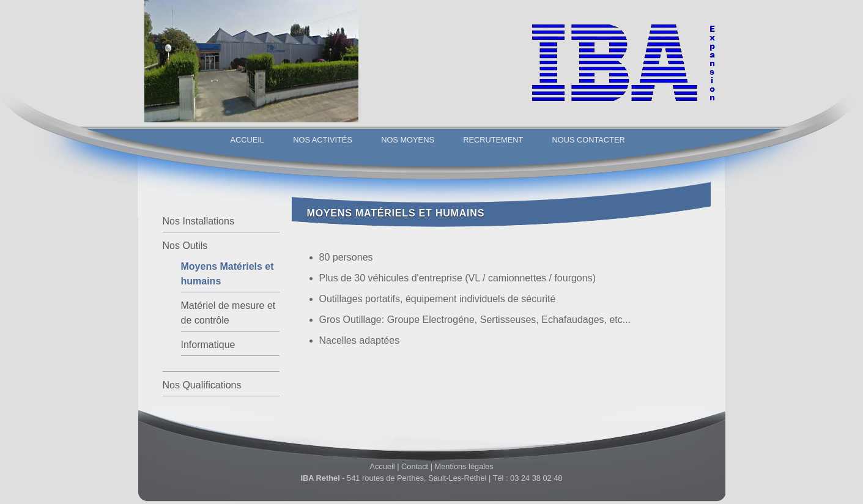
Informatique (208, 345)
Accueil (247, 140)
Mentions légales (464, 466)
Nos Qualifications (202, 385)
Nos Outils (185, 246)
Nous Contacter (589, 140)
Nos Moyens (408, 140)
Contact (415, 466)
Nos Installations (198, 221)
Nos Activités (323, 140)
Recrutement (493, 140)
